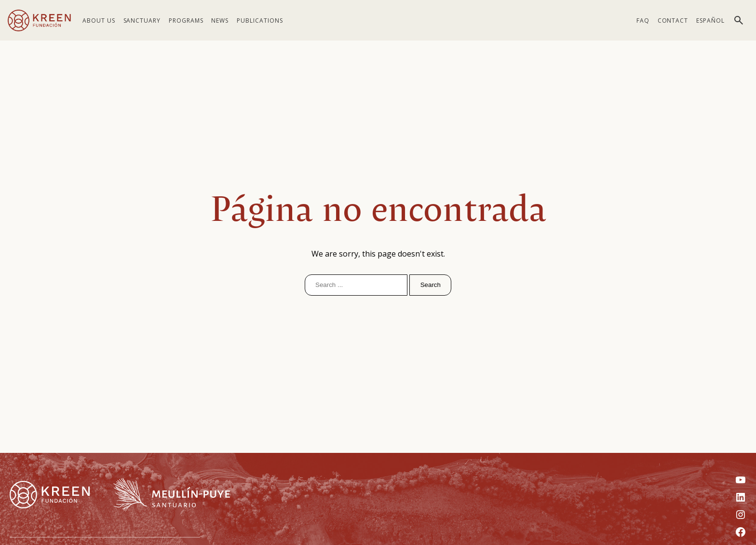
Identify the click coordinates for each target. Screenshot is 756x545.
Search (431, 285)
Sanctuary (142, 20)
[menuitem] (710, 20)
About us (99, 20)
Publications (260, 20)
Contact (673, 20)
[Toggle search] (739, 20)
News (220, 20)
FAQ (643, 20)
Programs (186, 20)
